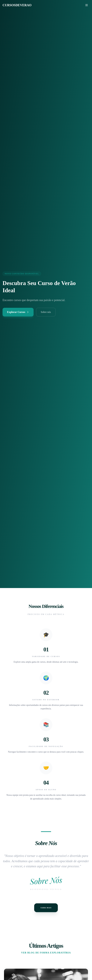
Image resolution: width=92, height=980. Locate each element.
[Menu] (87, 5)
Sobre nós (46, 312)
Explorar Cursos (18, 312)
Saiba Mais (46, 908)
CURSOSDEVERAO (17, 5)
